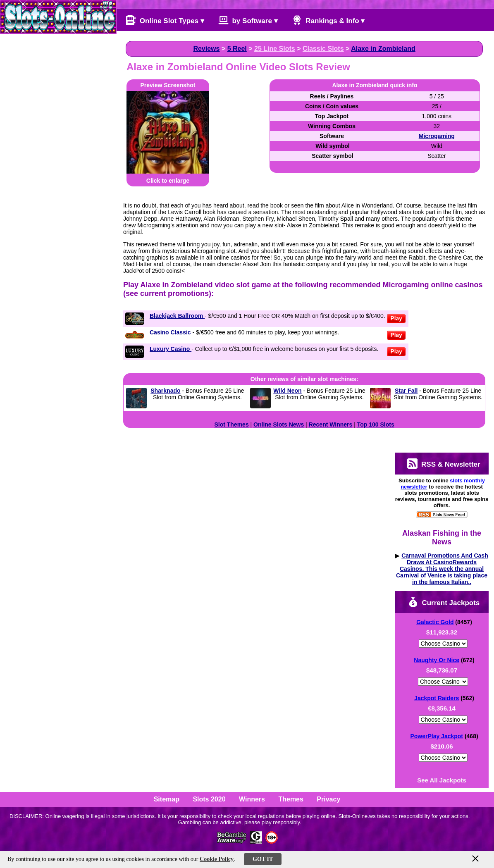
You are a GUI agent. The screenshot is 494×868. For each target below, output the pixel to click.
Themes (291, 799)
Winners (252, 799)
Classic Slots (323, 49)
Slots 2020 (209, 799)
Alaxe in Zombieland (383, 49)
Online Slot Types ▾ (165, 20)
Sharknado (165, 391)
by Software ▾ (248, 20)
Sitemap (167, 799)
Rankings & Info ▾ (328, 20)
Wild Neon (287, 391)
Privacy (328, 799)
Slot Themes (231, 424)
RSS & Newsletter (444, 464)
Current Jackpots (444, 602)
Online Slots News (279, 424)
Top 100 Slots (376, 424)
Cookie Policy (217, 859)
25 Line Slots (275, 49)
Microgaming (437, 136)
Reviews (206, 49)
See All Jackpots (442, 780)
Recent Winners (331, 424)
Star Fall (406, 391)
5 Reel (237, 49)
